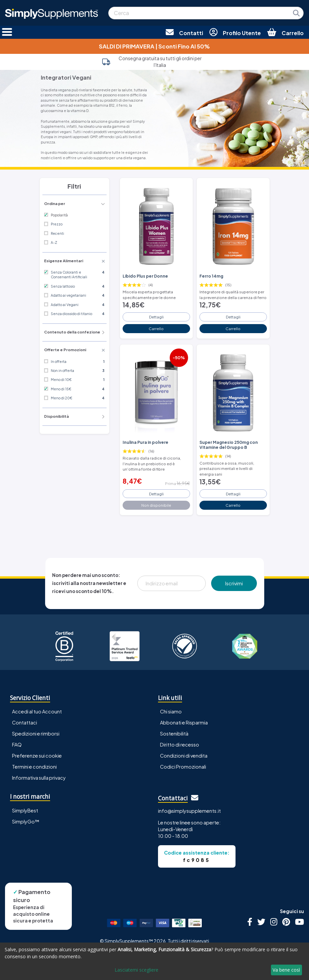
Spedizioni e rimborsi (36, 733)
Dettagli (156, 317)
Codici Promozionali (183, 767)
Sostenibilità (174, 733)
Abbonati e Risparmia (184, 722)
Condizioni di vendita (184, 756)
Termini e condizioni (34, 767)
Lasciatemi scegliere (136, 970)
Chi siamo (171, 711)
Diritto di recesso (180, 745)
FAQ (17, 745)
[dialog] (154, 961)
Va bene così (286, 970)
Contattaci (25, 722)
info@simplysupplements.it (189, 811)
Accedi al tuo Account (37, 711)
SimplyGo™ (26, 821)
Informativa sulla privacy (39, 778)
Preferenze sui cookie (37, 756)
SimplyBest (25, 810)
